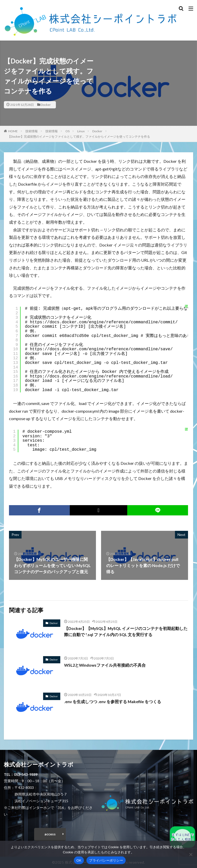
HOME (13, 131)
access (50, 834)
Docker (46, 105)
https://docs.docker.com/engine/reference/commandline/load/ (101, 376)
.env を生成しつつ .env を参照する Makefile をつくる (113, 701)
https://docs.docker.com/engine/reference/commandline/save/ (101, 349)
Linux (81, 131)
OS (67, 131)
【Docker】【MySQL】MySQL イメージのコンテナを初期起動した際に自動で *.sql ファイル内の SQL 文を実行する (125, 631)
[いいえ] (191, 854)
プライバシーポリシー (106, 860)
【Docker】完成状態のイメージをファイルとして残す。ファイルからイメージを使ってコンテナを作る (79, 136)
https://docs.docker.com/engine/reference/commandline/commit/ (104, 322)
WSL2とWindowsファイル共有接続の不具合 (106, 665)
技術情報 (32, 131)
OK (79, 860)
